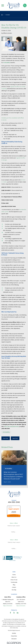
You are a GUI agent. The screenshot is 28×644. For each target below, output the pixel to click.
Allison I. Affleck (14, 523)
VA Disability (6, 432)
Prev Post (6, 438)
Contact (14, 587)
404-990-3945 (14, 502)
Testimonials (14, 582)
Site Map (14, 590)
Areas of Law (14, 580)
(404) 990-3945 (5, 429)
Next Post (15, 438)
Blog (14, 585)
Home (14, 575)
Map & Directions (8, 606)
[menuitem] (14, 633)
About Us (14, 577)
